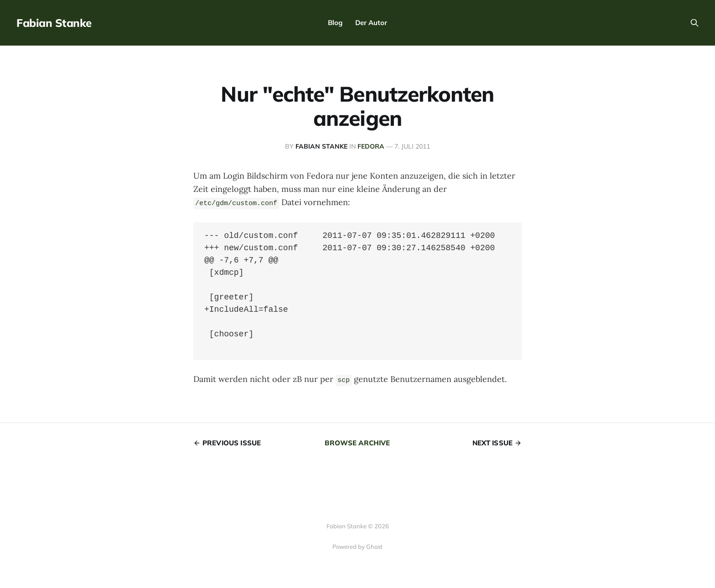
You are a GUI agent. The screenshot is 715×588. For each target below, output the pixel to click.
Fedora (371, 146)
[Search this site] (694, 23)
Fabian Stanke (54, 23)
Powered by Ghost (357, 547)
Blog (335, 23)
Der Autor (371, 23)
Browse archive (357, 443)
